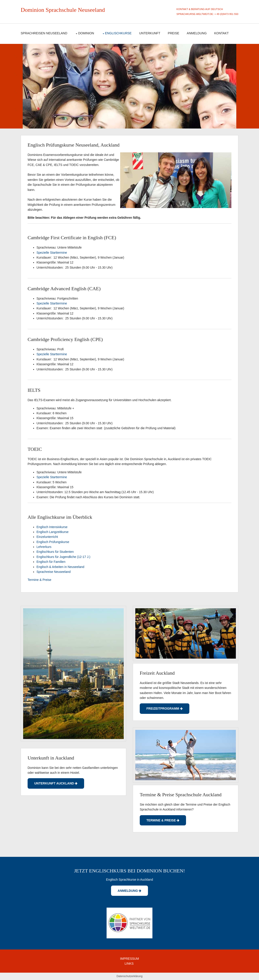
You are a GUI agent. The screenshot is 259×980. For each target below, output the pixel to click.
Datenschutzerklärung (130, 976)
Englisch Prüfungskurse (53, 542)
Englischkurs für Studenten (55, 552)
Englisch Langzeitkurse (53, 532)
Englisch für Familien (51, 562)
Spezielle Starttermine (52, 253)
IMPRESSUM (130, 959)
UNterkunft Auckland (56, 783)
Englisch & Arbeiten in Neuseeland (60, 567)
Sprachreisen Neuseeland (44, 33)
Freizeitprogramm (165, 708)
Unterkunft (150, 33)
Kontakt (222, 33)
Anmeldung (197, 33)
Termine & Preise (39, 580)
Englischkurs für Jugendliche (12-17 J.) (63, 557)
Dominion (32, 10)
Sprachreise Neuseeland (54, 572)
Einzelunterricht (47, 537)
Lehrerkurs (44, 547)
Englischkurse (118, 33)
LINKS (129, 964)
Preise (173, 33)
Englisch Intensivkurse (52, 527)
